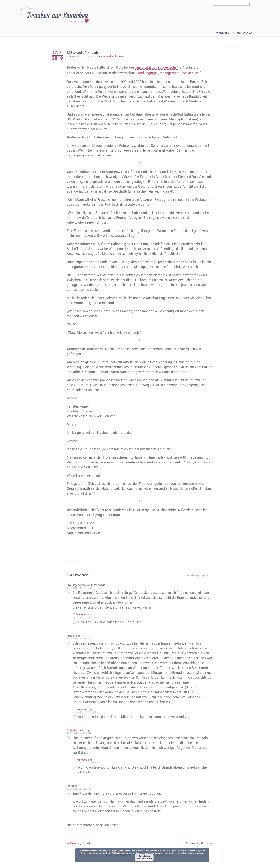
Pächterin (222, 33)
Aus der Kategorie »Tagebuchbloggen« (105, 56)
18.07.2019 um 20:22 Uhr (86, 618)
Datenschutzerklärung (193, 853)
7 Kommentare (74, 56)
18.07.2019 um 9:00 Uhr (79, 588)
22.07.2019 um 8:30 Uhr (79, 789)
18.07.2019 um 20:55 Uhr (86, 712)
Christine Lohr (76, 730)
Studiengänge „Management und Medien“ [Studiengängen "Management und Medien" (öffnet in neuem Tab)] (168, 73)
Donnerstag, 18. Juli (199, 843)
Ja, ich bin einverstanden (144, 857)
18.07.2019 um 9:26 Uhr (79, 639)
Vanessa (82, 615)
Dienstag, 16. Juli (78, 843)
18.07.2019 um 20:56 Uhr (86, 763)
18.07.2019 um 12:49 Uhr (80, 733)
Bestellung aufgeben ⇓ (199, 575)
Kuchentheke (242, 33)
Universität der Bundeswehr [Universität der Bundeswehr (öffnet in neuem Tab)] (156, 67)
